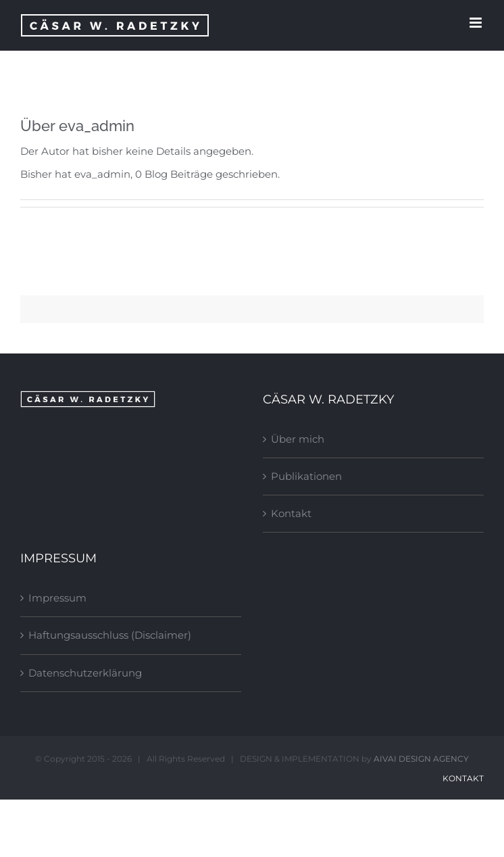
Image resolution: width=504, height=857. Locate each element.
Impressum (57, 598)
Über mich (298, 439)
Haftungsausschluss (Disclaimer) (110, 635)
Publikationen (306, 476)
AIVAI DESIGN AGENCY (421, 759)
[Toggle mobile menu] (477, 23)
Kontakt (291, 513)
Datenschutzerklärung (85, 673)
